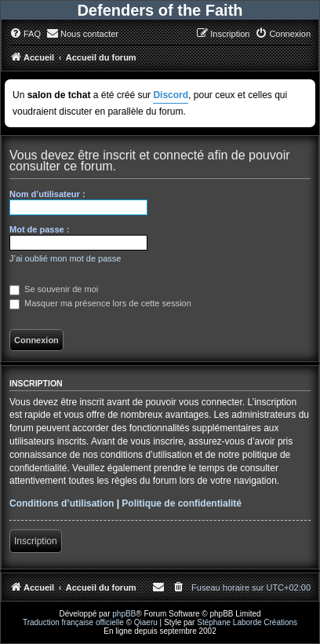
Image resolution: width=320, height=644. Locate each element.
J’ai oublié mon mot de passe (65, 258)
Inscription (36, 541)
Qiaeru (146, 622)
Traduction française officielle (73, 622)
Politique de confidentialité (182, 503)
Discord (171, 95)
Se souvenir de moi (54, 289)
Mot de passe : (39, 229)
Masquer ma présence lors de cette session (100, 303)
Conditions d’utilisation (62, 503)
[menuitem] (25, 34)
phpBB (124, 614)
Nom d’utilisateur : (47, 194)
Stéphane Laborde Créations (247, 622)
